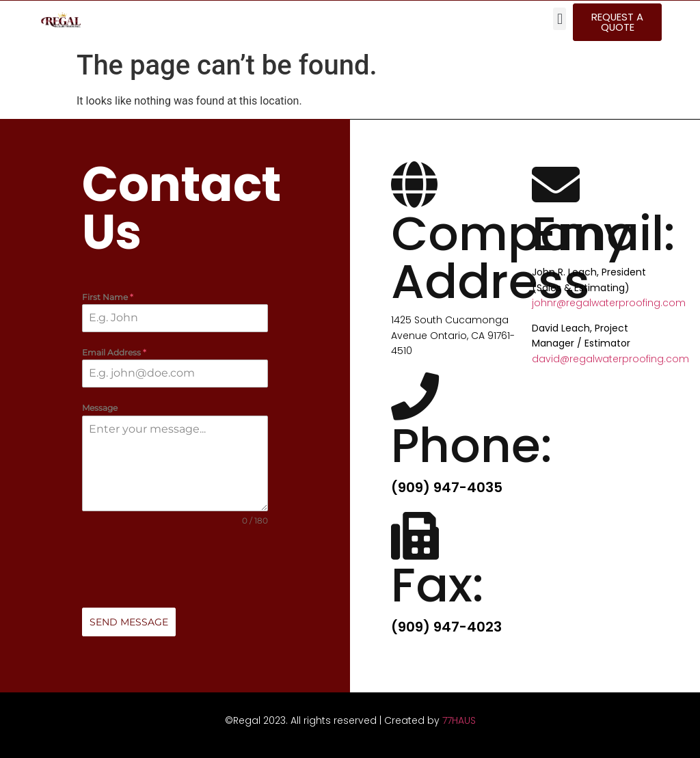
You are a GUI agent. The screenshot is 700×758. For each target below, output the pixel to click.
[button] (560, 19)
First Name (108, 297)
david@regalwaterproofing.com (610, 359)
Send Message (129, 622)
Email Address (114, 353)
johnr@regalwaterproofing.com (609, 303)
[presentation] (175, 567)
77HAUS (459, 720)
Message (100, 408)
